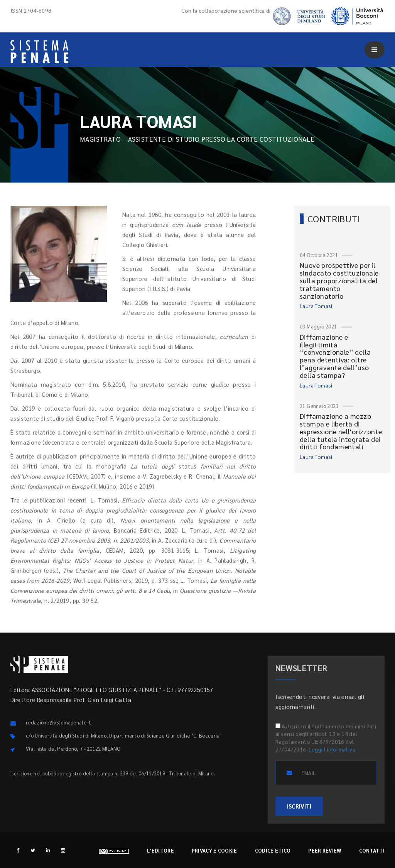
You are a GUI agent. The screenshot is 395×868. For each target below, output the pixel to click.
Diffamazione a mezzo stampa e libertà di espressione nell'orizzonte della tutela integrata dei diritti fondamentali (341, 431)
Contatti (372, 850)
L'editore (160, 850)
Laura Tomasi (316, 306)
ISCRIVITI (299, 806)
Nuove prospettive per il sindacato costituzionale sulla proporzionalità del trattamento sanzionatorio (339, 280)
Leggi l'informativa (332, 749)
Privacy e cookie (214, 850)
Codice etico (273, 850)
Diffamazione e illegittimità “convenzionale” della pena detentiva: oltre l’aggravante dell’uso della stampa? (335, 356)
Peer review (325, 850)
